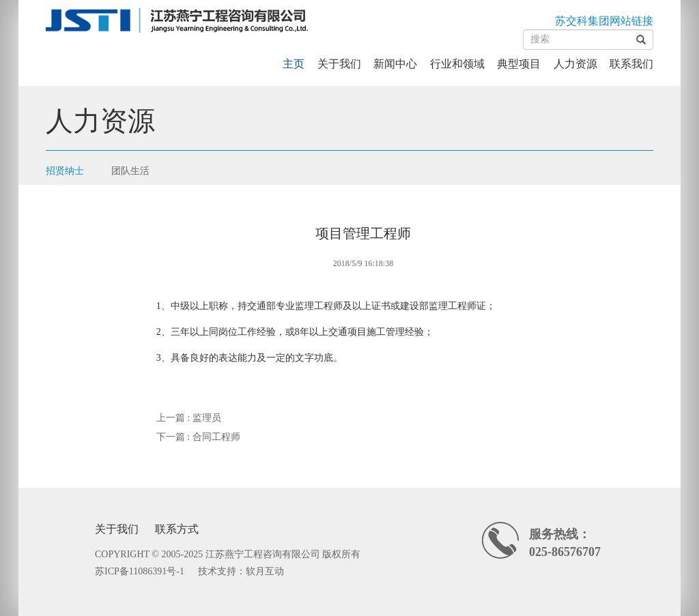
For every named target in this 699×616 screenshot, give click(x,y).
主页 (294, 64)
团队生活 (130, 171)
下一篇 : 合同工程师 (198, 437)
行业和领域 (457, 64)
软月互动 (265, 571)
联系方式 (177, 529)
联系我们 (631, 64)
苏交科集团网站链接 (604, 21)
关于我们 (339, 64)
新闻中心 (395, 64)
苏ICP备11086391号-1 (140, 571)
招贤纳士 (65, 171)
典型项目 (519, 64)
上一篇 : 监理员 (189, 418)
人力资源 (575, 64)
